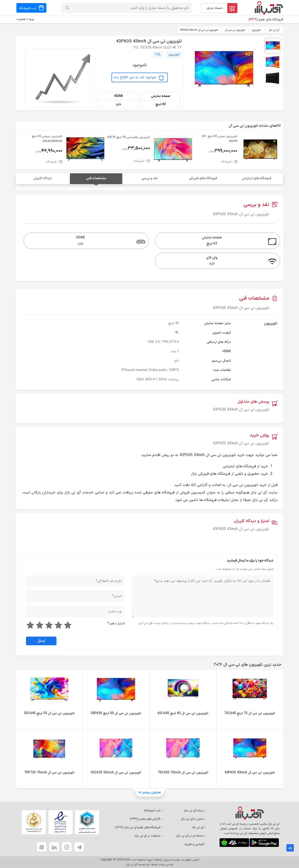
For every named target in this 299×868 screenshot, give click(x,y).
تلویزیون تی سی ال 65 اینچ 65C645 (183, 713)
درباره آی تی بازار (195, 811)
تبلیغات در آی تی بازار (149, 836)
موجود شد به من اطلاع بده (139, 77)
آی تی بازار (274, 30)
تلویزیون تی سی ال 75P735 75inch (49, 773)
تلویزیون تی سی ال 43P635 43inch (250, 773)
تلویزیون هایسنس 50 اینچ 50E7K (129, 137)
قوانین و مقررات (195, 844)
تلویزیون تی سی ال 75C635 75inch (183, 773)
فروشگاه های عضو (266, 20)
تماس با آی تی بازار (193, 819)
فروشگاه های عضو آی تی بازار (139, 827)
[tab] (247, 665)
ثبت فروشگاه (153, 811)
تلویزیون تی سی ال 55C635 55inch (116, 773)
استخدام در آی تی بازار (191, 836)
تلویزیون (256, 30)
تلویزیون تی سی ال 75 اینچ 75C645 (250, 713)
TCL (158, 54)
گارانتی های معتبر (146, 819)
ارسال (41, 641)
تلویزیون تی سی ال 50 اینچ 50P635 (116, 713)
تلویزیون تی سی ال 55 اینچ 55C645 (49, 713)
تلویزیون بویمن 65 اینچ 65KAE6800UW (47, 139)
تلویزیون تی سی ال (235, 30)
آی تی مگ (199, 827)
